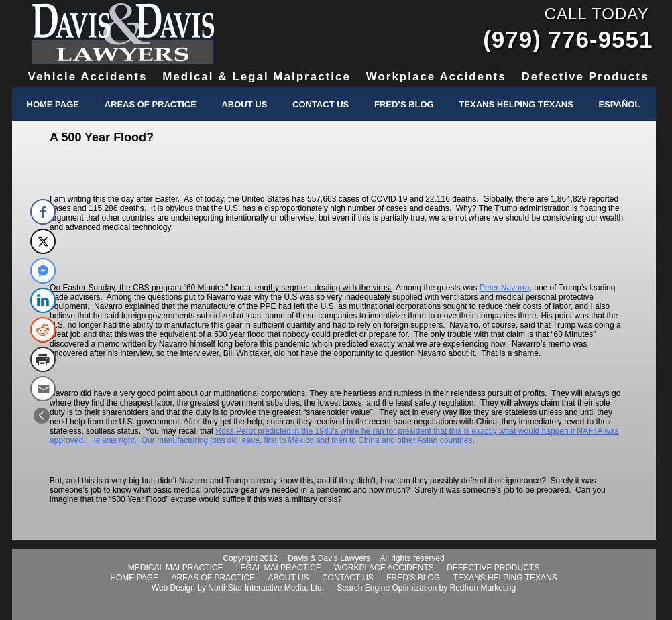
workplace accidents (384, 568)
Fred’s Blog (404, 104)
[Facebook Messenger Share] (43, 271)
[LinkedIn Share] (43, 300)
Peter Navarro (505, 288)
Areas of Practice (151, 104)
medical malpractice (176, 568)
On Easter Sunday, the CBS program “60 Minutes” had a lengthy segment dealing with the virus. (221, 288)
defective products (493, 568)
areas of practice (213, 578)
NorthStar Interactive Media (257, 588)
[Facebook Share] (43, 212)
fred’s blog (413, 578)
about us (288, 578)
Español (619, 104)
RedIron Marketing (483, 588)
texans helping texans (505, 578)
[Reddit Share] (43, 330)
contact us (348, 578)
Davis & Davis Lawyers (123, 34)
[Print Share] (43, 359)
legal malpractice (279, 568)
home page (134, 578)
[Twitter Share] (43, 241)
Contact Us (321, 104)
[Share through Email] (43, 389)
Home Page (53, 104)
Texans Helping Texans (516, 104)
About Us (244, 104)
